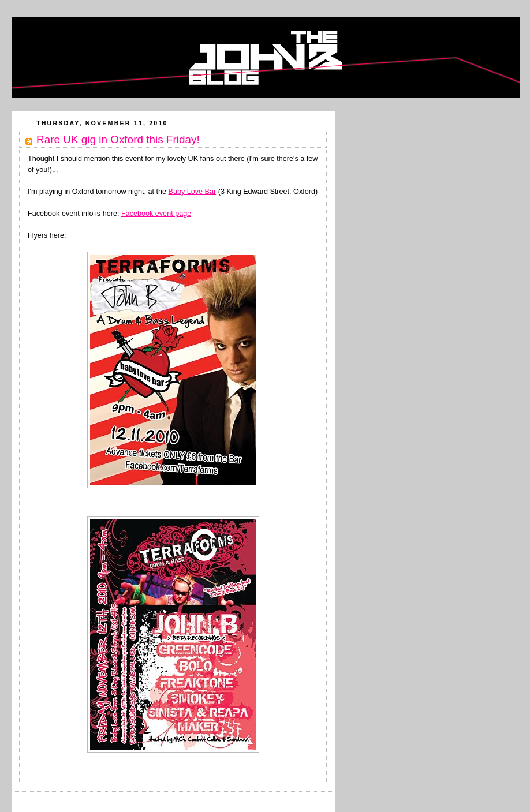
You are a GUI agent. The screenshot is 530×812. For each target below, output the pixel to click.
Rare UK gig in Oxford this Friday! (118, 139)
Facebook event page (156, 214)
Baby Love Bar (193, 192)
